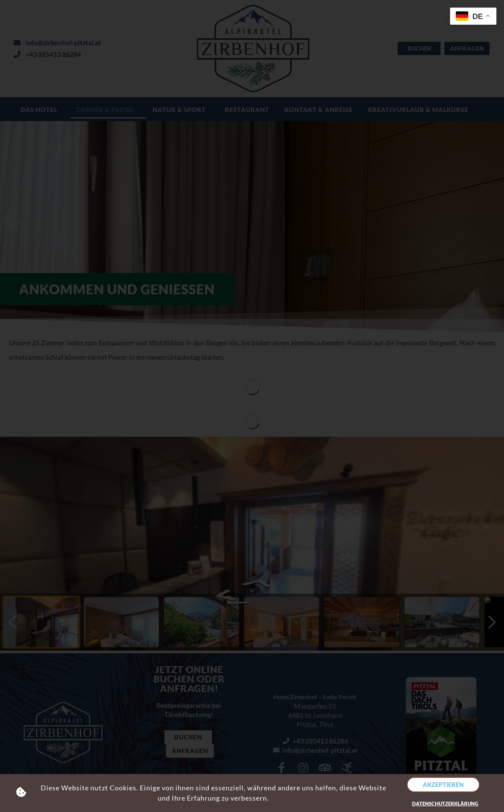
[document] (252, 406)
